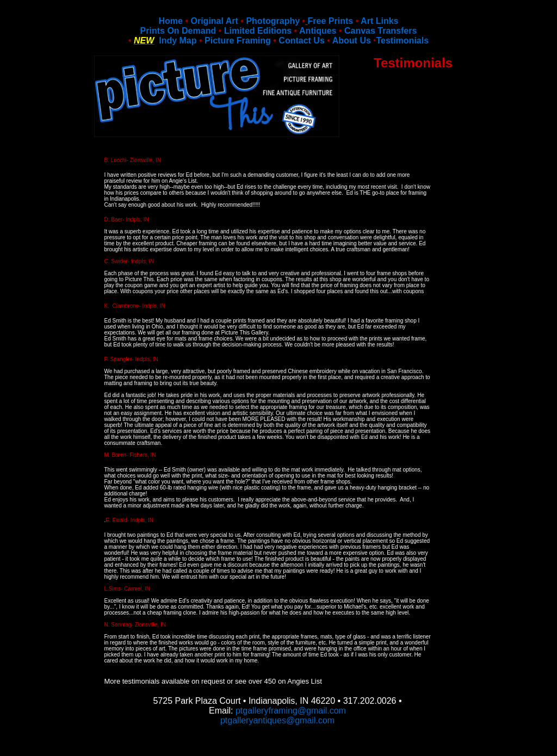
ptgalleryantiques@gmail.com (277, 720)
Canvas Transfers (380, 31)
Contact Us (301, 41)
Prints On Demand (178, 31)
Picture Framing (238, 41)
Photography (273, 21)
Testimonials (402, 41)
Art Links (379, 21)
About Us (352, 41)
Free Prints (331, 21)
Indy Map (175, 41)
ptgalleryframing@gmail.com (291, 711)
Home (171, 21)
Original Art (214, 21)
